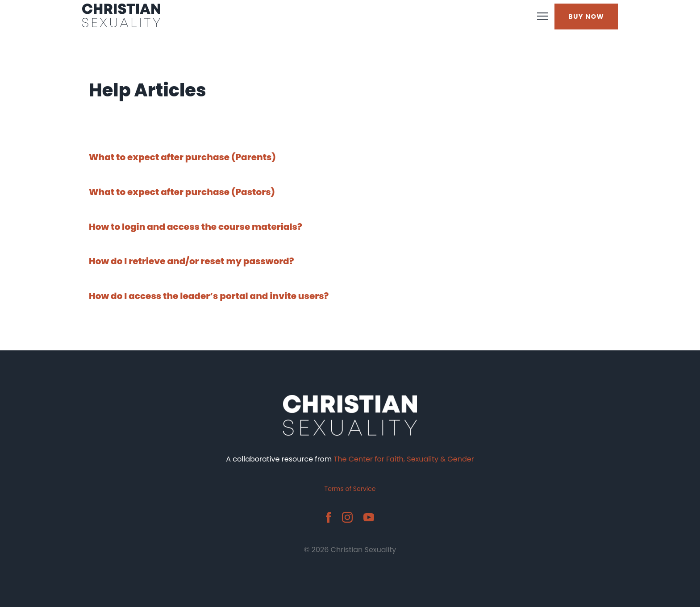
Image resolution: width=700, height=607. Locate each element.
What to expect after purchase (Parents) (182, 157)
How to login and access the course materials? (196, 227)
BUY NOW (586, 17)
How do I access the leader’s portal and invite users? (209, 296)
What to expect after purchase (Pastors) (182, 192)
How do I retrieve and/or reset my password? (191, 261)
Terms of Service (350, 489)
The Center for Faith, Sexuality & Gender (404, 459)
